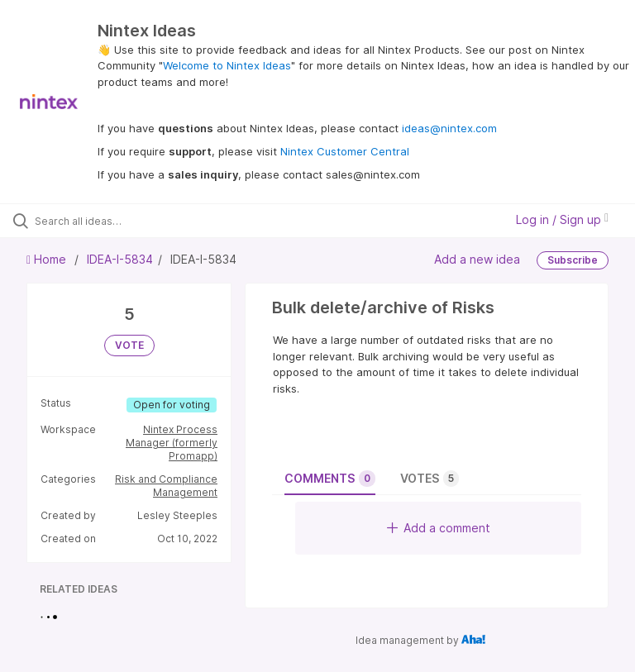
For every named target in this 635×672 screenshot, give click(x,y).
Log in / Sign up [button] (562, 219)
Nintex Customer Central (345, 151)
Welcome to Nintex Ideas (227, 65)
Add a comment (439, 528)
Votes (430, 479)
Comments (330, 479)
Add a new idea (477, 259)
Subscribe (573, 260)
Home (48, 259)
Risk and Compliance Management (166, 486)
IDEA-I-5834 (120, 259)
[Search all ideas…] (112, 221)
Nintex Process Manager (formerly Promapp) (172, 443)
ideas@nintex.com (449, 128)
